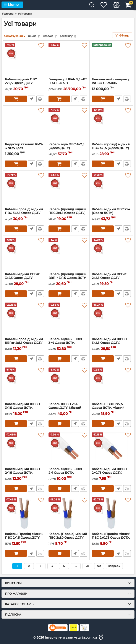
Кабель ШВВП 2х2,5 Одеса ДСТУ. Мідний (111, 408)
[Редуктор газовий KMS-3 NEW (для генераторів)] (24, 124)
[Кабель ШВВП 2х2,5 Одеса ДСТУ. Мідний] (111, 384)
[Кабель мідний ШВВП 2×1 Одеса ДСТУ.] (68, 449)
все (99, 566)
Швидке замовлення (32, 99)
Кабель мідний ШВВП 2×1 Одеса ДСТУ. (68, 473)
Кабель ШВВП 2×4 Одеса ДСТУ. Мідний (68, 408)
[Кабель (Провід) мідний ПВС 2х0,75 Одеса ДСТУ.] (111, 514)
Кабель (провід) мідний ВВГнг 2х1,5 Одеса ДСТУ (24, 343)
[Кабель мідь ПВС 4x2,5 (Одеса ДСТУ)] (68, 124)
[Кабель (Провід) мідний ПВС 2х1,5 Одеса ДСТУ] (24, 514)
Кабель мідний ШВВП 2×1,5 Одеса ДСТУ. (24, 473)
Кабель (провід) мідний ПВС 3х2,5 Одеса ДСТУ (24, 213)
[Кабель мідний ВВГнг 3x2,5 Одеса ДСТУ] (24, 254)
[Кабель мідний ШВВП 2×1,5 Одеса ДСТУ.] (24, 449)
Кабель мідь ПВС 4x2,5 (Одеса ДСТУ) (68, 148)
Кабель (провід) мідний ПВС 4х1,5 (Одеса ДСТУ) (111, 148)
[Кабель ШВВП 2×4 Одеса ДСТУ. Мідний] (68, 384)
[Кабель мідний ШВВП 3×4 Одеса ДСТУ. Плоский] (68, 319)
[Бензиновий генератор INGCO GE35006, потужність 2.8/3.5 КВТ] (111, 59)
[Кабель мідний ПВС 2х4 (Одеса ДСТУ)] (111, 189)
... (76, 566)
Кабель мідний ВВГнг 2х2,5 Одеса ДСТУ (111, 278)
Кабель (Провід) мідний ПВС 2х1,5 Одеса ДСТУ (24, 538)
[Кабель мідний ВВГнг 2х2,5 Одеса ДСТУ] (111, 254)
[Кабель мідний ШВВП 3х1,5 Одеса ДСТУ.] (24, 384)
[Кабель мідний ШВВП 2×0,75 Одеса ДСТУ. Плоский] (111, 449)
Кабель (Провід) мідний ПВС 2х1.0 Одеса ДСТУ (68, 538)
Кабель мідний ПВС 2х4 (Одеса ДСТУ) (111, 213)
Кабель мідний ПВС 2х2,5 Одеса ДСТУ (24, 83)
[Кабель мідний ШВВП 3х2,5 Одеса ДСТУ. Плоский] (111, 319)
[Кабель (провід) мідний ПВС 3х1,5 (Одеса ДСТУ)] (68, 189)
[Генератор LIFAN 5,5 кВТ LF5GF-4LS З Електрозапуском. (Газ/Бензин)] (68, 59)
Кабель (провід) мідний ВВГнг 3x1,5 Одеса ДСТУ (68, 278)
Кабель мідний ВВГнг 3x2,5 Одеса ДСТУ (24, 278)
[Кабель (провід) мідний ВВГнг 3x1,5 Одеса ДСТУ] (68, 254)
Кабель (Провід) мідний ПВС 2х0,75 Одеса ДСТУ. (111, 538)
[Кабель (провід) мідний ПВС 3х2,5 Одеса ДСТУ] (24, 189)
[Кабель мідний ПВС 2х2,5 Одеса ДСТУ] (24, 59)
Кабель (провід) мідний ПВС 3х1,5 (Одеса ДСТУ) (68, 213)
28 (87, 566)
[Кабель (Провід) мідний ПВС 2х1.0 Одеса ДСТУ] (68, 514)
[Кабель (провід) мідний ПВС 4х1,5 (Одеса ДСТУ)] (111, 124)
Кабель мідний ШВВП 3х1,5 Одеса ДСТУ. (24, 408)
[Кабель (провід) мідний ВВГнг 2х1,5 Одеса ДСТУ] (24, 319)
